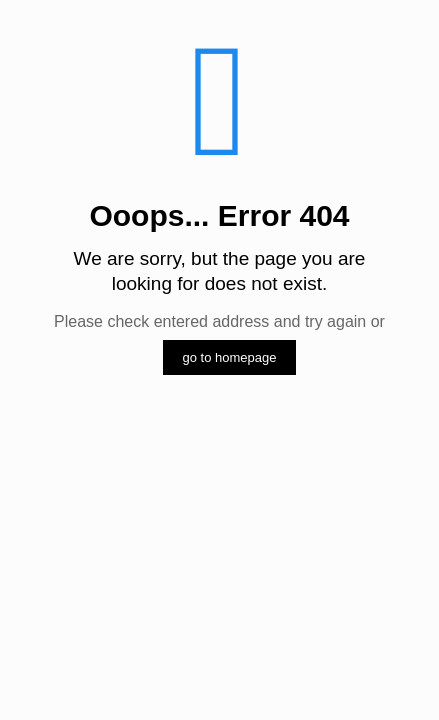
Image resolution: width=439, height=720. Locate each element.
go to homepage (230, 357)
